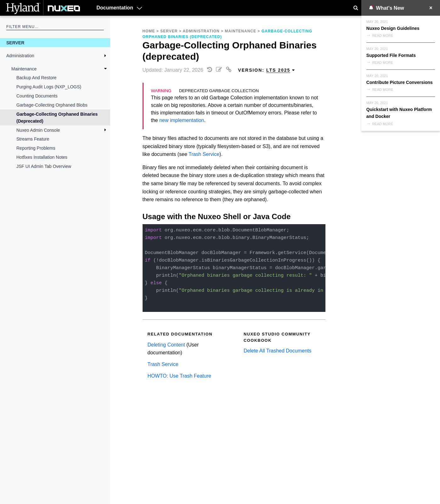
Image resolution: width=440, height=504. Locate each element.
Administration (20, 56)
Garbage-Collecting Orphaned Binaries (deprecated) (57, 118)
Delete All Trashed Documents (277, 351)
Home (149, 31)
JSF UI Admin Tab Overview (44, 166)
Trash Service (204, 154)
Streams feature (33, 139)
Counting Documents (37, 96)
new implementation (182, 120)
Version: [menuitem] (267, 70)
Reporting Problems (36, 148)
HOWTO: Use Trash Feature (179, 376)
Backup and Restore (37, 78)
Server (15, 43)
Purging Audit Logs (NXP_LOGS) (49, 87)
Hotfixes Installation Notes (42, 157)
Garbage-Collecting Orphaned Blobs (52, 105)
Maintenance (24, 69)
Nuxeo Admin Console (38, 130)
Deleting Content (166, 345)
